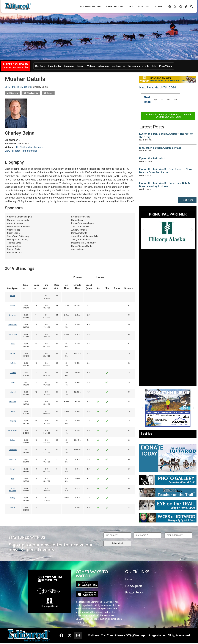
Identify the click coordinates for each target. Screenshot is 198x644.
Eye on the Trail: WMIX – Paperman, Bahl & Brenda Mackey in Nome (165, 185)
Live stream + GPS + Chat (16, 67)
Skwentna (13, 315)
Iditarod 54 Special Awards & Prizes (160, 148)
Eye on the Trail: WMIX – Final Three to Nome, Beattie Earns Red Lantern (167, 171)
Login (159, 6)
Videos (91, 66)
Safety (13, 498)
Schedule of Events (139, 66)
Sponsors (69, 66)
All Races (48, 93)
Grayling (13, 421)
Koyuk (13, 469)
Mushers (26, 87)
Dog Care (40, 66)
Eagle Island (13, 431)
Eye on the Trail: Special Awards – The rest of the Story (166, 135)
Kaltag (13, 440)
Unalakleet (13, 450)
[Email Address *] (178, 535)
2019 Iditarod (12, 87)
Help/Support (134, 586)
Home (129, 579)
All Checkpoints (31, 93)
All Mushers (13, 93)
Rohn (13, 344)
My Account (144, 6)
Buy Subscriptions (91, 6)
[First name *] (117, 535)
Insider (81, 66)
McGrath (13, 363)
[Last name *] (148, 535)
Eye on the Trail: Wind (152, 158)
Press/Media (166, 66)
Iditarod (13, 392)
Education (103, 66)
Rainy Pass (13, 334)
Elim (13, 479)
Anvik (13, 411)
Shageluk (13, 402)
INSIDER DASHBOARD (16, 64)
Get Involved (119, 66)
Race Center (55, 66)
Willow (13, 296)
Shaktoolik (13, 459)
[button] (144, 230)
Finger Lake (13, 325)
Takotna (13, 373)
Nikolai (13, 354)
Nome (13, 508)
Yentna (13, 305)
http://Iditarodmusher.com (29, 147)
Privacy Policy (134, 592)
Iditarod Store (115, 6)
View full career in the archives (21, 151)
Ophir (13, 382)
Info (154, 66)
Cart (130, 6)
